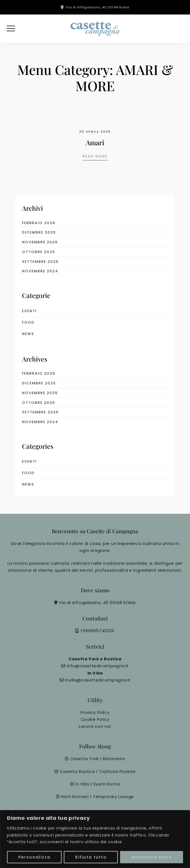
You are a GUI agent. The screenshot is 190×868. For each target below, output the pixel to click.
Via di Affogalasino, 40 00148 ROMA (97, 603)
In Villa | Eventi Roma (98, 784)
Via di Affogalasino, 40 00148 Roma (98, 7)
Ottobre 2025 (39, 252)
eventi (29, 311)
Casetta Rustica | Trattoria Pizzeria (98, 772)
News (28, 334)
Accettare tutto (152, 857)
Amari (95, 142)
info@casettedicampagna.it (98, 666)
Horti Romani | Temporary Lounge (98, 797)
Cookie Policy (95, 719)
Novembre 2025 (40, 242)
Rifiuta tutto (91, 857)
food (28, 322)
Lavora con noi (95, 726)
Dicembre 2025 (39, 232)
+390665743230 (97, 631)
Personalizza (34, 857)
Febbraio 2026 (39, 223)
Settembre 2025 (40, 262)
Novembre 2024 (40, 271)
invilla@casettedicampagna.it (98, 680)
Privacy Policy (95, 712)
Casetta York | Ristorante (98, 759)
